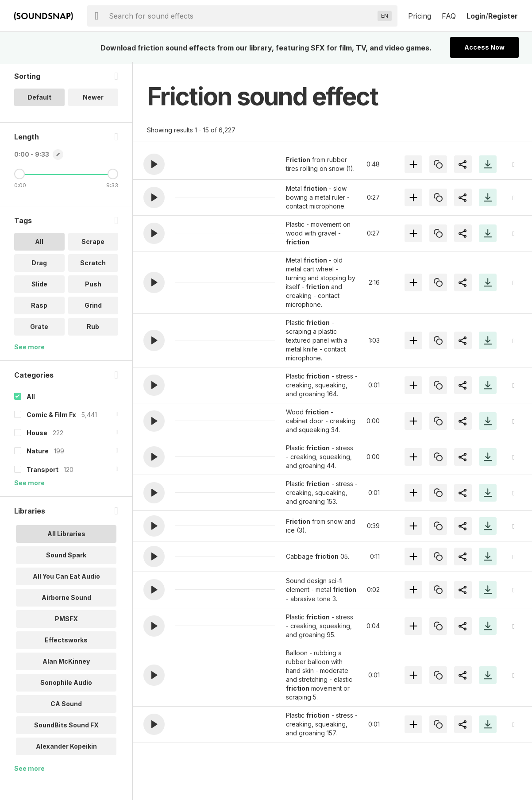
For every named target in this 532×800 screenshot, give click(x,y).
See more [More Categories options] (29, 484)
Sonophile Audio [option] (66, 684)
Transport (42, 471)
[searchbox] (241, 16)
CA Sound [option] (66, 705)
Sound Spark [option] (66, 556)
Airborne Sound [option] (66, 599)
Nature (38, 453)
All (31, 398)
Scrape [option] (93, 243)
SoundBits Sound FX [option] (66, 726)
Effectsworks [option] (66, 641)
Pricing (420, 16)
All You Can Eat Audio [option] (66, 578)
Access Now (484, 47)
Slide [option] (39, 286)
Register (503, 16)
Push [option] (93, 286)
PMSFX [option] (66, 620)
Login (476, 16)
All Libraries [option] (66, 535)
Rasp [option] (39, 307)
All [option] (39, 243)
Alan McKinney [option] (66, 663)
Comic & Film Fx (51, 416)
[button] (154, 164)
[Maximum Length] (113, 176)
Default (39, 99)
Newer (93, 99)
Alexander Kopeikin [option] (66, 748)
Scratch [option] (93, 265)
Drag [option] (39, 265)
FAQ (449, 16)
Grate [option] (39, 328)
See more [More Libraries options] (29, 770)
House (37, 435)
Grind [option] (93, 307)
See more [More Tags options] (29, 349)
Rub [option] (93, 328)
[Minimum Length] (19, 176)
